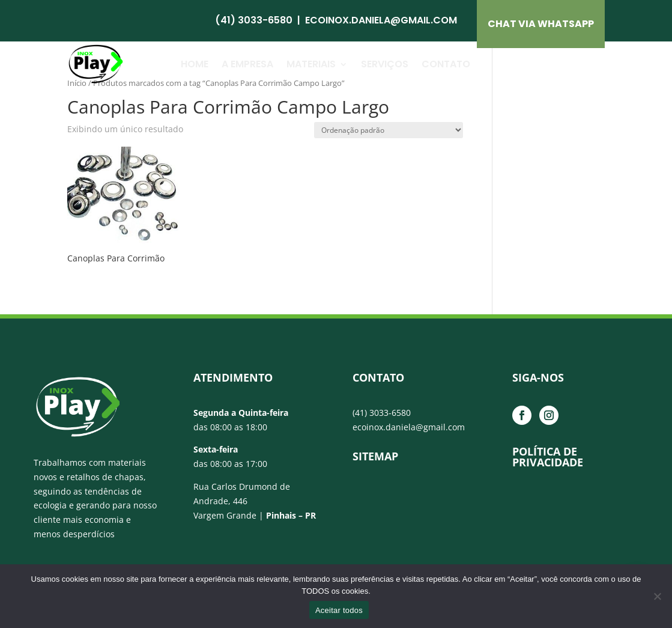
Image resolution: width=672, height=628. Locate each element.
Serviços (385, 64)
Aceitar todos (339, 610)
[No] (657, 596)
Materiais (311, 64)
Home (195, 64)
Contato (446, 64)
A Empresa (247, 64)
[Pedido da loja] (389, 130)
